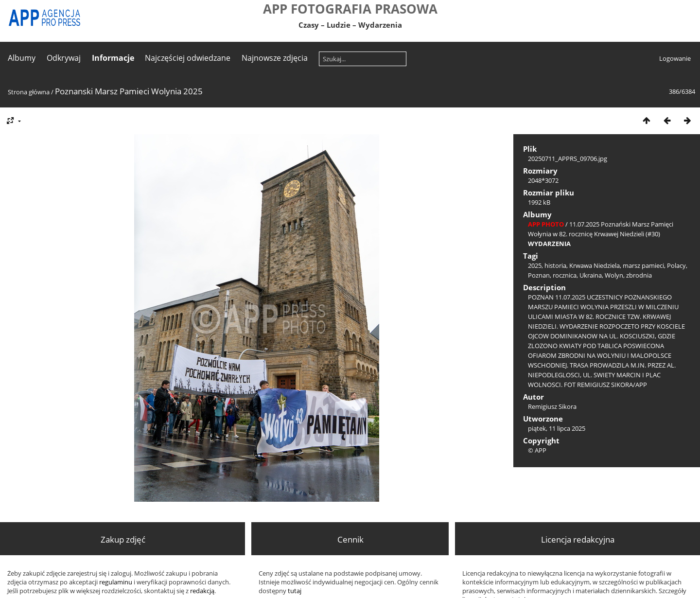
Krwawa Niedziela (595, 265)
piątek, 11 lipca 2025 (557, 428)
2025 (535, 265)
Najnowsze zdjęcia (275, 58)
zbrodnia (639, 275)
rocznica (565, 275)
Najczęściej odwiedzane (188, 58)
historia (555, 265)
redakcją (202, 591)
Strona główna (29, 92)
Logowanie (675, 58)
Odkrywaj (64, 58)
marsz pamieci (643, 265)
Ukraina (591, 275)
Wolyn (614, 275)
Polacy (676, 265)
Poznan (539, 275)
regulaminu (116, 582)
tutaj (295, 591)
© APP (537, 450)
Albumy (22, 58)
